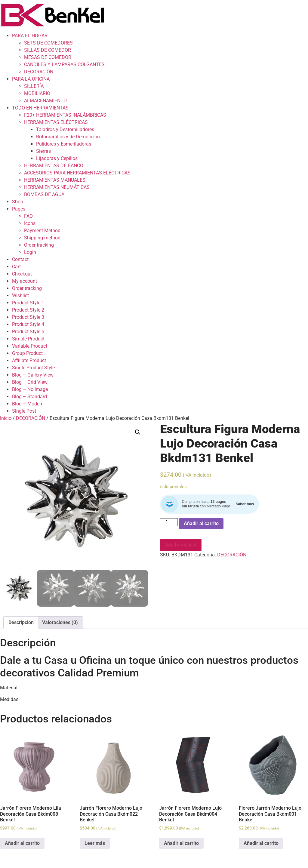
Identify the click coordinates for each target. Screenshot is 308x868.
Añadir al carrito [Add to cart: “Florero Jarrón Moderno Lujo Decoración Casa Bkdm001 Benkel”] (261, 843)
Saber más (245, 504)
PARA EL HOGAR (30, 36)
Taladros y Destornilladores (65, 129)
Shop (18, 202)
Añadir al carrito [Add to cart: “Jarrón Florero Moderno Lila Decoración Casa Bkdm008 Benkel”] (22, 843)
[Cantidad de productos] (169, 522)
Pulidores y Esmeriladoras (64, 144)
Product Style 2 (28, 310)
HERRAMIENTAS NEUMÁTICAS (57, 187)
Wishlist (20, 295)
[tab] (21, 623)
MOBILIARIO (37, 93)
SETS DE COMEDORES (48, 43)
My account (25, 281)
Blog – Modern (28, 404)
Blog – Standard (29, 397)
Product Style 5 (28, 332)
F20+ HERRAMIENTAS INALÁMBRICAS (65, 115)
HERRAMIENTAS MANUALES (55, 180)
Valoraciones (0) (60, 622)
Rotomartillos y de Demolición (68, 137)
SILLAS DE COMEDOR (48, 50)
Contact (20, 259)
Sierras (43, 151)
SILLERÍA (34, 86)
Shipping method (42, 238)
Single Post (24, 411)
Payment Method (42, 231)
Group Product (27, 353)
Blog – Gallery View (33, 375)
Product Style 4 (28, 324)
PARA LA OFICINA (31, 79)
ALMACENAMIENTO (45, 101)
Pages (19, 209)
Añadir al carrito (201, 523)
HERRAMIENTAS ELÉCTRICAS (56, 122)
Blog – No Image (30, 389)
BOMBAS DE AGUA (44, 194)
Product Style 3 (28, 317)
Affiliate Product (29, 360)
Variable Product (30, 346)
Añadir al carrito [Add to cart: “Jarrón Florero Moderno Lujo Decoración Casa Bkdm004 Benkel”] (181, 843)
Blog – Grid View (30, 382)
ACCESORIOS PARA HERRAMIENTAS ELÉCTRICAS (77, 173)
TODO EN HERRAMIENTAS (40, 108)
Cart (16, 267)
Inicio (6, 418)
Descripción (21, 622)
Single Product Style (33, 368)
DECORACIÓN (39, 72)
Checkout (22, 274)
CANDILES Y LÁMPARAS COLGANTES (64, 65)
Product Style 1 (28, 303)
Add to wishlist (181, 545)
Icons (30, 223)
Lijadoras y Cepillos (57, 158)
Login (30, 252)
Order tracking (39, 245)
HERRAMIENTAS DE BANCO (54, 166)
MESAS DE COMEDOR (48, 57)
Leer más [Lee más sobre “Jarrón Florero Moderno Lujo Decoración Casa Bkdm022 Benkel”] (95, 843)
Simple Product (28, 339)
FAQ (28, 216)
